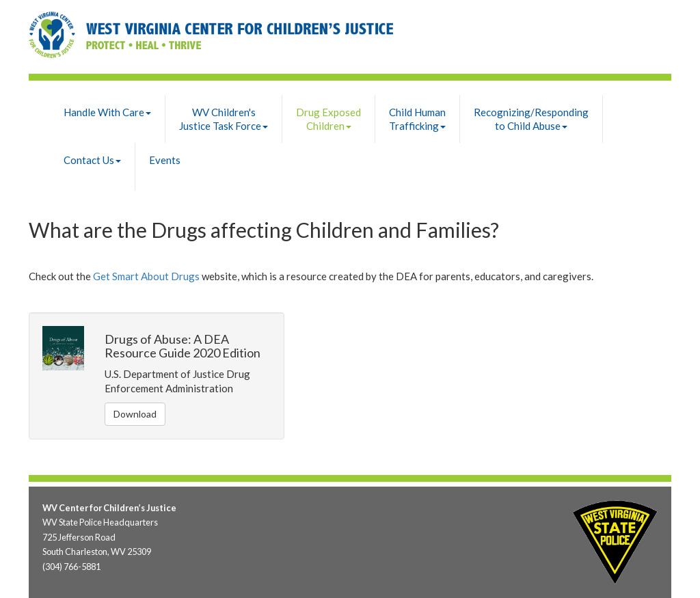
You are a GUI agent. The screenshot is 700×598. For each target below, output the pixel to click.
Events (165, 160)
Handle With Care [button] (107, 112)
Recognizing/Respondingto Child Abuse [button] (531, 119)
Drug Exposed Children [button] (328, 119)
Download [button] (135, 414)
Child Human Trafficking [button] (417, 119)
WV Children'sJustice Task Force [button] (224, 119)
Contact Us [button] (92, 160)
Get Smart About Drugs (146, 276)
